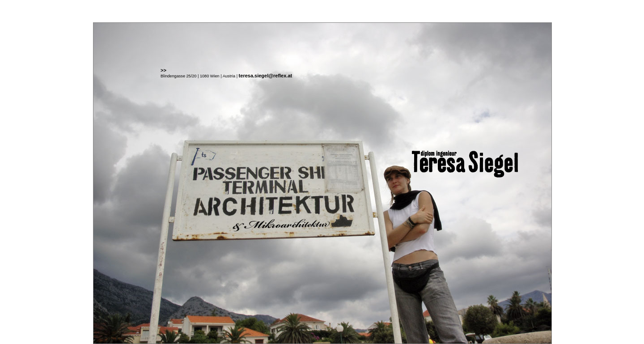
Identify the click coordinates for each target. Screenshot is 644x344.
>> (163, 70)
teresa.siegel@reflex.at (266, 76)
